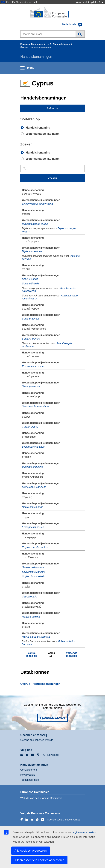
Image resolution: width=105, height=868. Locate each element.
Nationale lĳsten (61, 44)
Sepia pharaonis (31, 386)
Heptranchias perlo (33, 507)
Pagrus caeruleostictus (35, 547)
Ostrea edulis (29, 597)
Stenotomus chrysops (34, 487)
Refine (51, 108)
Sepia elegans (30, 279)
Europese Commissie (32, 44)
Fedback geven (52, 718)
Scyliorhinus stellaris (34, 577)
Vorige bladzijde (32, 654)
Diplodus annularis (32, 467)
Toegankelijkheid (30, 780)
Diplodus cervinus (32, 251)
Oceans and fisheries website (37, 740)
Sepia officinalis (31, 284)
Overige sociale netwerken (62, 820)
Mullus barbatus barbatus (36, 637)
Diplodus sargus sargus (35, 224)
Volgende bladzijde (72, 654)
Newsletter (53, 755)
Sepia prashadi (31, 319)
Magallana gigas (31, 617)
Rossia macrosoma (33, 366)
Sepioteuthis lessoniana (35, 406)
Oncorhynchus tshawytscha (38, 204)
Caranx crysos (30, 427)
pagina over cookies (84, 832)
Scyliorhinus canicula (34, 572)
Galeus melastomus (33, 567)
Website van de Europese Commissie (41, 798)
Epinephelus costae (33, 527)
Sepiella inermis (31, 339)
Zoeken (80, 34)
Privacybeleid (28, 775)
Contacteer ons (29, 770)
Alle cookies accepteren (31, 851)
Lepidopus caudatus (33, 447)
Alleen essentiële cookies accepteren (39, 860)
